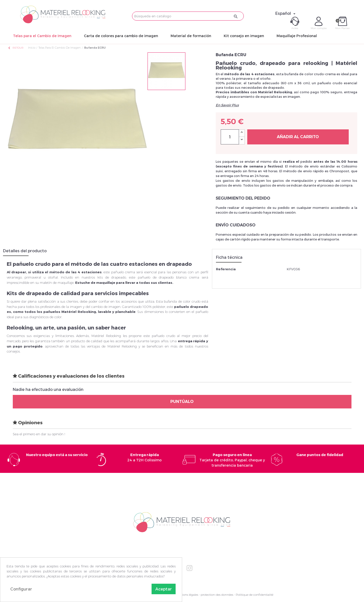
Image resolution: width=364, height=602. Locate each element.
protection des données (217, 595)
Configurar (21, 589)
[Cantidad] (230, 137)
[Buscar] (188, 16)
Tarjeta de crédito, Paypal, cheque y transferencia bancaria (232, 460)
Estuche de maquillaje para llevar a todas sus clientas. (124, 283)
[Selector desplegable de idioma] (286, 13)
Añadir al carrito (298, 137)
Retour (16, 48)
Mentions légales (187, 595)
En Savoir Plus (227, 105)
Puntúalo (182, 402)
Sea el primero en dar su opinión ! (39, 434)
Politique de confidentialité (255, 595)
